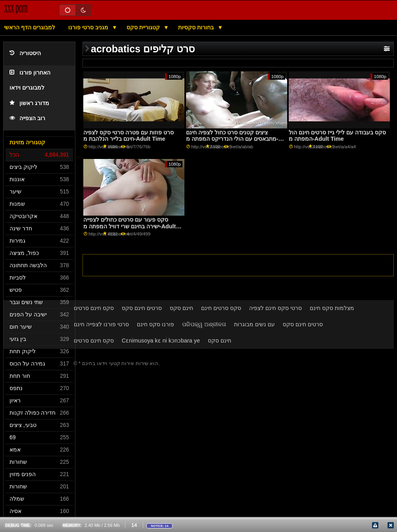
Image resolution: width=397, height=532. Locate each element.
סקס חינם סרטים (94, 308)
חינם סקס (181, 308)
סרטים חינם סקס (142, 308)
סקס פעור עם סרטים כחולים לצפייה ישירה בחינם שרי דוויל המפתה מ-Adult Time (129, 226)
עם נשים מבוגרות (254, 324)
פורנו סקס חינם (155, 324)
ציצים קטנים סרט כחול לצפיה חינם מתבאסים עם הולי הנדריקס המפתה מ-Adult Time (232, 139)
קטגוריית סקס (144, 27)
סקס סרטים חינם (221, 308)
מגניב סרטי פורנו (89, 27)
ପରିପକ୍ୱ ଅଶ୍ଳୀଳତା (204, 324)
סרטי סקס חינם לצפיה (275, 308)
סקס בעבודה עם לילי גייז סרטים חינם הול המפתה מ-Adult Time (337, 136)
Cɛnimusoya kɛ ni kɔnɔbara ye (161, 341)
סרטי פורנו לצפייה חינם (101, 324)
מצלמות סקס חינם (332, 308)
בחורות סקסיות (197, 27)
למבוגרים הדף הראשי (30, 27)
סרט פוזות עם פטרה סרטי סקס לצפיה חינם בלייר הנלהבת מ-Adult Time (128, 136)
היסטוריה (25, 53)
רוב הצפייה (27, 118)
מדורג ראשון (29, 103)
